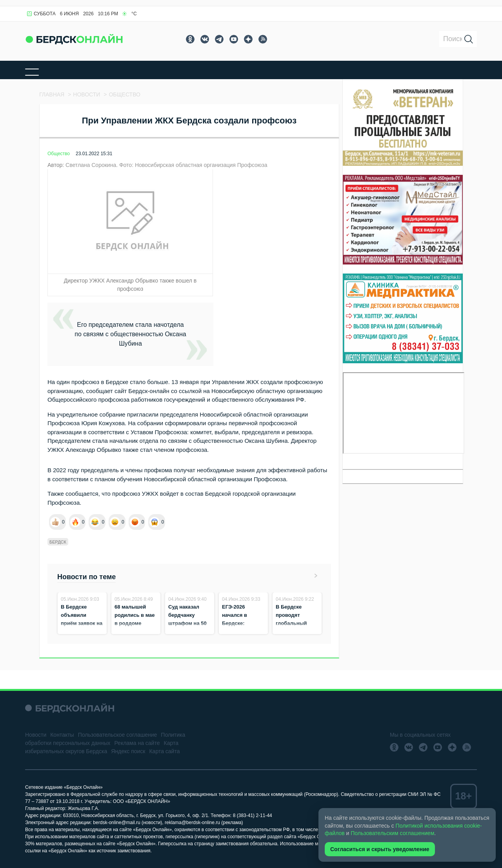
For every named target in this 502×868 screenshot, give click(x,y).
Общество (59, 154)
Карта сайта (164, 751)
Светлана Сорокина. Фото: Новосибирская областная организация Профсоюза (166, 165)
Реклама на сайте (137, 743)
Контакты (62, 735)
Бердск (58, 542)
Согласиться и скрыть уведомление (380, 849)
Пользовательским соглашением (392, 833)
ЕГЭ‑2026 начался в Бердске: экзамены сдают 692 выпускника (243, 623)
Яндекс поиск (128, 751)
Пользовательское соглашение (118, 735)
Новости (36, 735)
